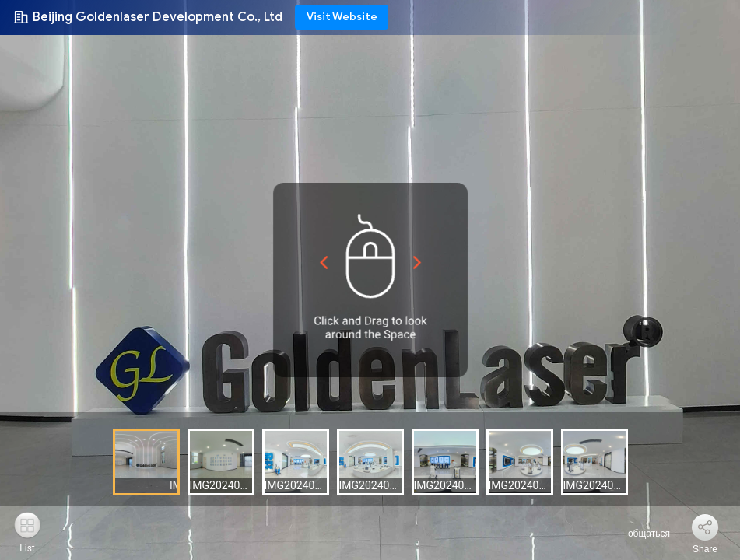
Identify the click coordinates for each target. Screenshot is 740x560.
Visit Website (342, 17)
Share (705, 549)
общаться (640, 534)
